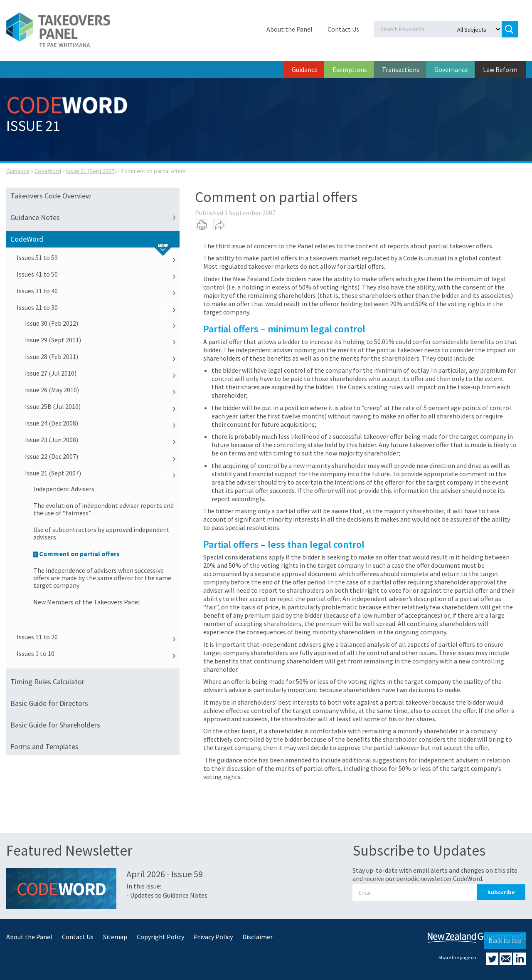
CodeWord (48, 171)
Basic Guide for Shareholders (55, 725)
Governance (451, 69)
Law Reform (500, 69)
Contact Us (343, 29)
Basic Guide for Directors (49, 703)
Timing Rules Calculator (47, 682)
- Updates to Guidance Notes (167, 895)
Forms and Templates (44, 746)
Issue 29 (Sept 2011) (102, 340)
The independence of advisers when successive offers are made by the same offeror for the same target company (102, 578)
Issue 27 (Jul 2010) (102, 373)
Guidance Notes (95, 218)
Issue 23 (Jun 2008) (102, 440)
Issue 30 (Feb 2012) (102, 323)
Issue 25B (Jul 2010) (102, 406)
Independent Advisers (64, 489)
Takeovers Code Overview (51, 196)
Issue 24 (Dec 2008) (102, 423)
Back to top (505, 940)
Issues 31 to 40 (98, 291)
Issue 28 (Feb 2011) (102, 356)
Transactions (401, 69)
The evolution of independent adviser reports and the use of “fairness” (103, 509)
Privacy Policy (213, 937)
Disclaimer (257, 937)
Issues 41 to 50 (98, 274)
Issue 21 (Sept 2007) (91, 171)
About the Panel (289, 29)
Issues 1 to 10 (98, 653)
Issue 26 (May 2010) (102, 390)
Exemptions (350, 69)
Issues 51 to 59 (98, 257)
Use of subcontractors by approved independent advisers (101, 533)
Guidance (305, 69)
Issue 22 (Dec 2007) (102, 456)
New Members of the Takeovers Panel (87, 602)
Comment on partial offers (76, 554)
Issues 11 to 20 (98, 637)
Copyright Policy (160, 937)
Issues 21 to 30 (98, 307)
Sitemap (115, 937)
